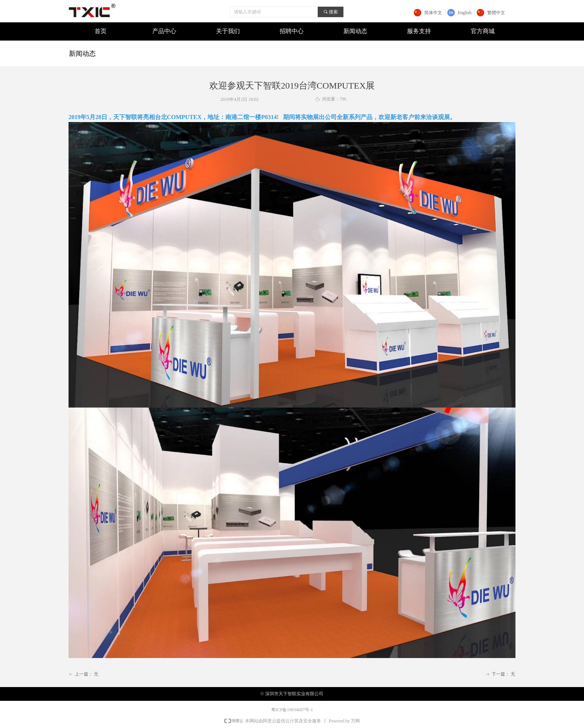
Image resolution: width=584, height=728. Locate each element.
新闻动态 (355, 31)
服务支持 (419, 31)
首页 (101, 31)
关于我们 (228, 31)
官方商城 (483, 31)
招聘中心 (292, 31)
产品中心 (164, 31)
